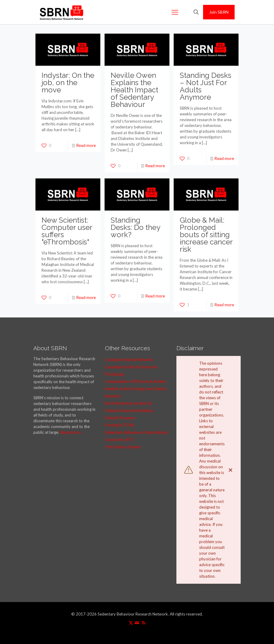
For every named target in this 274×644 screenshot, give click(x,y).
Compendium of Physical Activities (135, 381)
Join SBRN (219, 12)
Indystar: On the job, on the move (68, 83)
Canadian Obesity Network (129, 360)
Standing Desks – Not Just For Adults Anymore (206, 86)
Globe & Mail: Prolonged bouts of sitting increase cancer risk (206, 235)
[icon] (137, 622)
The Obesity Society (123, 447)
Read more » (71, 432)
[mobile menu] (175, 12)
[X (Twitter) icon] (131, 622)
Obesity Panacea (120, 418)
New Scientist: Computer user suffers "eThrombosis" (67, 231)
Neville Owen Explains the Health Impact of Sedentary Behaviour (134, 90)
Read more (86, 145)
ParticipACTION (119, 425)
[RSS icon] (144, 622)
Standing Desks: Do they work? (135, 227)
